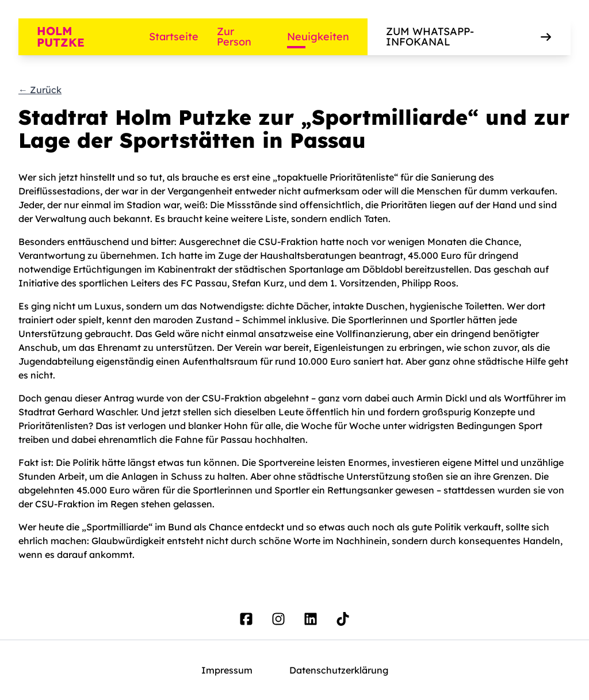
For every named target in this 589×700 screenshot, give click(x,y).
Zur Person (234, 37)
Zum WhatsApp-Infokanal (469, 37)
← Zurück (40, 90)
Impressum (227, 670)
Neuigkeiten (318, 37)
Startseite (174, 37)
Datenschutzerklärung (339, 670)
